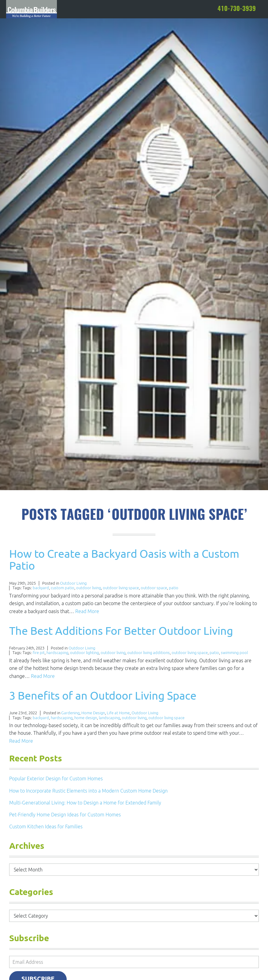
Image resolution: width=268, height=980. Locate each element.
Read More (87, 611)
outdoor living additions (149, 653)
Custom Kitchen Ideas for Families (46, 827)
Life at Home (118, 713)
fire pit (39, 653)
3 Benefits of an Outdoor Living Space (103, 695)
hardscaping (57, 653)
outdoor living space (121, 588)
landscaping (109, 718)
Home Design (93, 713)
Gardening (70, 713)
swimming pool (234, 653)
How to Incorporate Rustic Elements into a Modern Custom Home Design (88, 791)
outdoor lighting (84, 653)
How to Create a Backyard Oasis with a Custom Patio (124, 560)
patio (174, 588)
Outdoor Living (73, 583)
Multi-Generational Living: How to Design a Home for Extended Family (85, 803)
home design (86, 718)
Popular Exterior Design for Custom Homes (56, 778)
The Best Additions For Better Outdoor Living (121, 631)
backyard (41, 588)
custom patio (63, 588)
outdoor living (89, 588)
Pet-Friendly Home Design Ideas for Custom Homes (65, 815)
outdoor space (154, 588)
